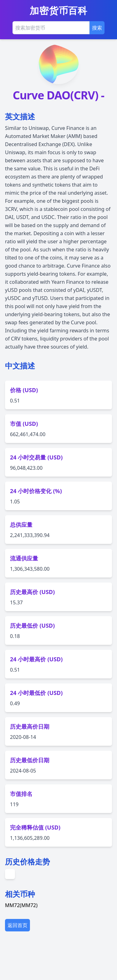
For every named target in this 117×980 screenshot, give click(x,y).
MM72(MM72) (21, 949)
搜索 (97, 28)
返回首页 (17, 969)
